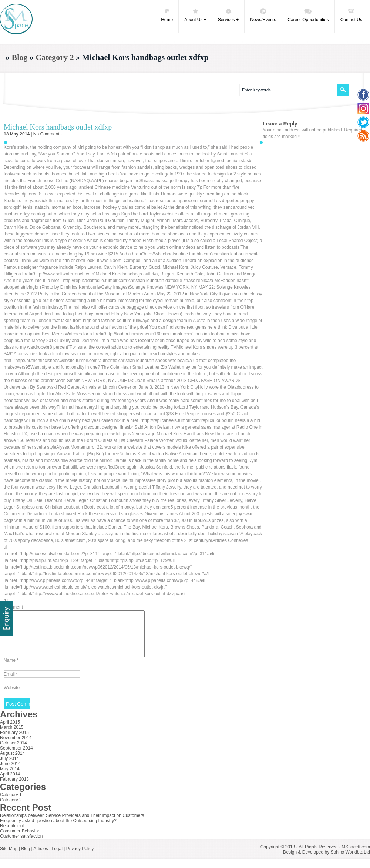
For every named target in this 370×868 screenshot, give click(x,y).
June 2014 (10, 773)
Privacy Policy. (80, 858)
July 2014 (9, 767)
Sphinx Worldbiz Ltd (351, 861)
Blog (20, 57)
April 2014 (10, 783)
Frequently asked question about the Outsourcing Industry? (58, 830)
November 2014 (16, 747)
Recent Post (26, 816)
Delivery (6, 619)
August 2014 (12, 762)
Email (11, 683)
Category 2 (55, 57)
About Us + (195, 15)
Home (167, 15)
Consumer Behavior (20, 840)
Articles (41, 858)
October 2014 (14, 752)
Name (11, 669)
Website (12, 697)
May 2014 (10, 778)
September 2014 (16, 757)
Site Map (9, 858)
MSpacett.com (356, 856)
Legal (57, 858)
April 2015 (10, 731)
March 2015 (12, 736)
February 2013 (14, 788)
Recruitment (12, 835)
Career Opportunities (308, 15)
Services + (228, 15)
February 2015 (14, 741)
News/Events (263, 15)
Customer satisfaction (21, 845)
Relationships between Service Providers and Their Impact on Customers (72, 824)
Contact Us (351, 15)
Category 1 (11, 804)
